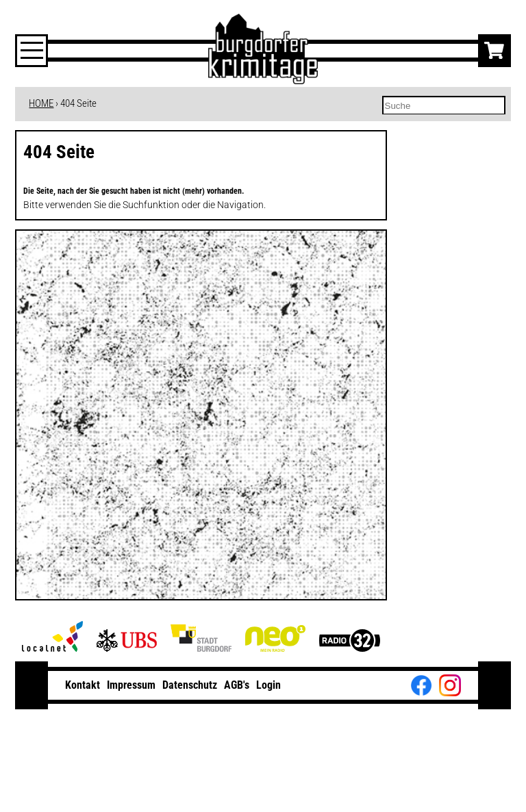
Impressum (131, 685)
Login (268, 685)
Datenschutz (190, 685)
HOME (41, 103)
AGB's (237, 685)
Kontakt (83, 685)
